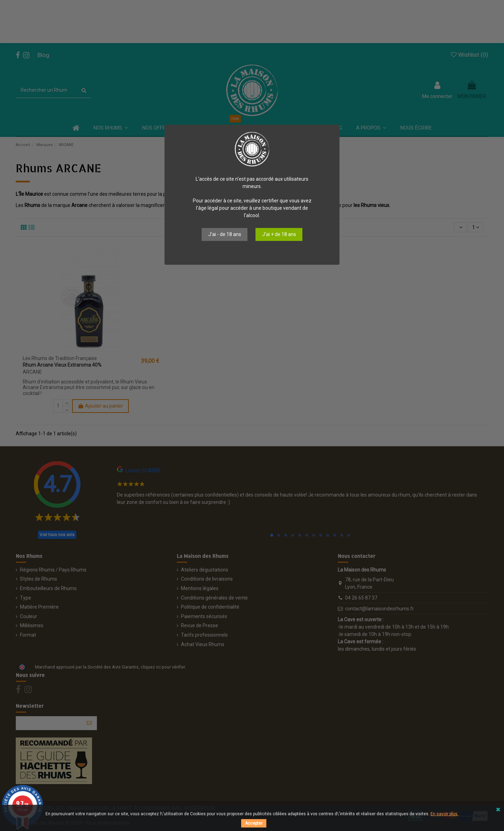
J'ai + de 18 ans (279, 234)
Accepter (254, 823)
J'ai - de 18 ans (225, 234)
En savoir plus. (444, 814)
